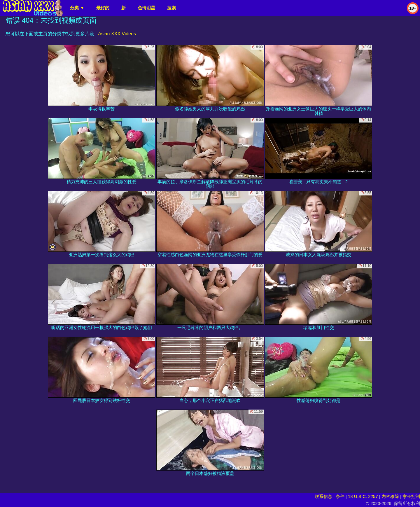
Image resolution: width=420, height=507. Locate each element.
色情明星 (146, 8)
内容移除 (390, 496)
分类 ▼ (77, 8)
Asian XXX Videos (117, 34)
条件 (340, 496)
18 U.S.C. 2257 (363, 496)
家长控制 (411, 496)
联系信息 (323, 496)
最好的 (103, 8)
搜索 (171, 8)
